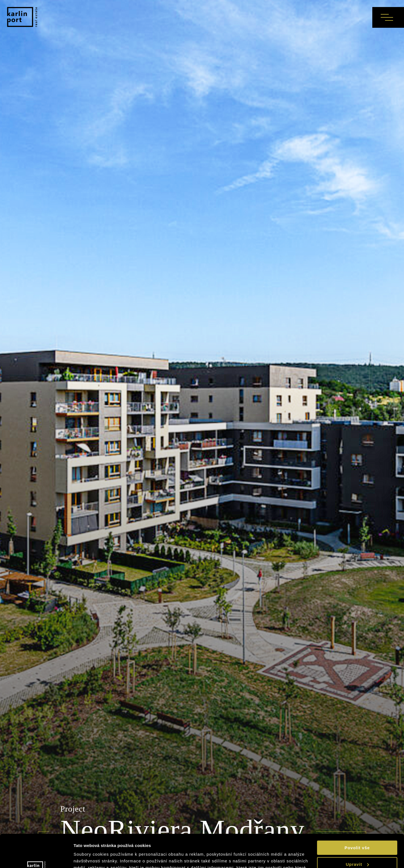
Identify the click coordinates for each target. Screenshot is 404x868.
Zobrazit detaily (91, 857)
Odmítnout (357, 848)
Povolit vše (357, 815)
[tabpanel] (202, 434)
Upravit (357, 831)
